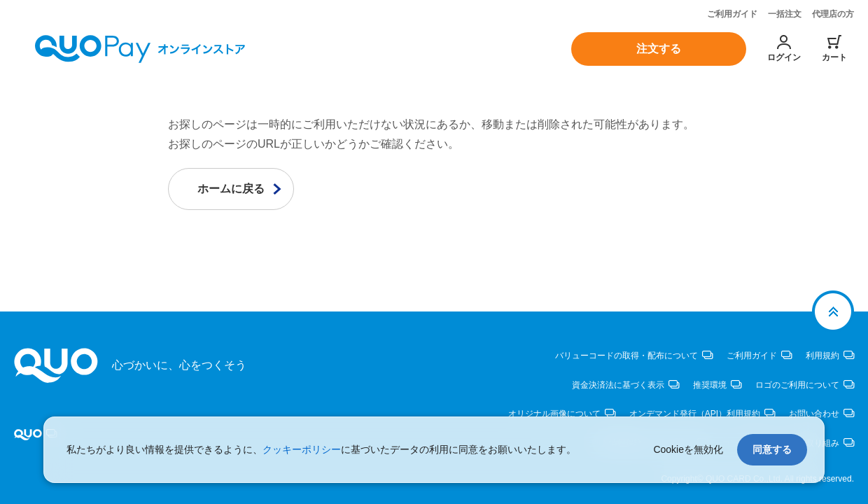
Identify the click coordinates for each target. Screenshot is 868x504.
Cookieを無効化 (688, 449)
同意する (772, 449)
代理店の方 (833, 14)
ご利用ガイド (732, 14)
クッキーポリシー (302, 449)
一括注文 (785, 14)
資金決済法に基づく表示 (618, 384)
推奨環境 (710, 384)
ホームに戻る (231, 189)
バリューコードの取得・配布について (626, 356)
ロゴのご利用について (797, 384)
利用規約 (822, 356)
